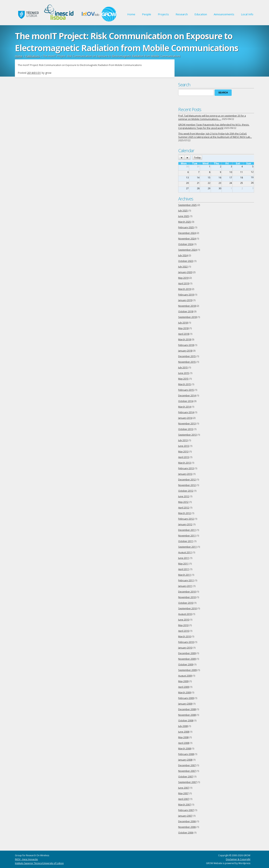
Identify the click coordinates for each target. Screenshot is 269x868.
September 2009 (187, 670)
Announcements (224, 14)
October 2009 (186, 664)
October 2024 (186, 244)
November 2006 (187, 827)
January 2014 (185, 418)
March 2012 (185, 513)
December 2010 (187, 592)
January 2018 (185, 351)
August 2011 (185, 552)
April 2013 (184, 457)
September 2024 (187, 250)
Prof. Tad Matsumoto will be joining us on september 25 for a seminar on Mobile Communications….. (212, 117)
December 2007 (187, 765)
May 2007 (183, 793)
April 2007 (184, 799)
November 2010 (187, 597)
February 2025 (186, 227)
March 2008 (185, 749)
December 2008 (187, 709)
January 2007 (185, 816)
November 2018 (187, 306)
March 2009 (185, 693)
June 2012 (184, 496)
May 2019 (183, 278)
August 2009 (185, 676)
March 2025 (185, 222)
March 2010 (185, 636)
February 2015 (186, 390)
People (147, 14)
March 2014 (185, 407)
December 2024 (187, 233)
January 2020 (185, 272)
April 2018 (184, 334)
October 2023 (186, 261)
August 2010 (185, 614)
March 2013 (185, 463)
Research (182, 14)
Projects (163, 14)
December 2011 (187, 530)
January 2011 (185, 586)
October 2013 (186, 429)
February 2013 (186, 468)
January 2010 (185, 648)
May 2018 (183, 328)
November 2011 (187, 536)
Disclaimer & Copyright (238, 859)
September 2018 (187, 317)
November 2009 (187, 659)
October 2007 (186, 777)
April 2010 (184, 631)
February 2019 (186, 295)
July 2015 (183, 368)
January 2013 (185, 474)
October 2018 (186, 311)
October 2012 (186, 491)
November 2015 (187, 362)
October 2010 (186, 603)
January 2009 (185, 704)
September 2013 (187, 435)
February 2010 (186, 642)
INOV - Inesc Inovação (26, 859)
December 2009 (187, 653)
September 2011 (187, 547)
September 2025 (187, 205)
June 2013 (184, 446)
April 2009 (184, 687)
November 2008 (187, 715)
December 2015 (187, 356)
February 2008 (186, 754)
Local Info (247, 14)
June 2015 (184, 373)
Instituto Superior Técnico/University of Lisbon (39, 863)
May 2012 (183, 502)
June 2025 (184, 216)
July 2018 (183, 323)
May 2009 (183, 681)
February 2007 (186, 810)
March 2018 (185, 339)
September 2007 (187, 782)
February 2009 (186, 698)
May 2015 (183, 379)
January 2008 (185, 760)
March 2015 (185, 384)
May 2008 (183, 737)
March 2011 (185, 575)
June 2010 (184, 620)
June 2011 (184, 558)
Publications (33, 56)
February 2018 (186, 345)
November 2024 (187, 239)
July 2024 (183, 255)
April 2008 (184, 743)
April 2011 (184, 569)
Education (201, 14)
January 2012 (185, 524)
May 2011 (183, 564)
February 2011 (186, 580)
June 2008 (184, 732)
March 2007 (185, 805)
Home (131, 14)
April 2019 (184, 283)
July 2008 (183, 726)
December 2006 (187, 821)
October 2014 (186, 401)
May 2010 (183, 625)
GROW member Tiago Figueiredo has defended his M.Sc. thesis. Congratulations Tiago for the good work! (214, 126)
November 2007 (187, 771)
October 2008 (186, 721)
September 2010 (187, 608)
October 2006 (186, 833)
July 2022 (183, 267)
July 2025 (183, 211)
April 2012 (184, 508)
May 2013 (183, 452)
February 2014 (186, 412)
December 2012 (187, 480)
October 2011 (186, 541)
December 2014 (187, 396)
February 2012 (186, 519)
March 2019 (185, 289)
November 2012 (187, 485)
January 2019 (185, 300)
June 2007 (184, 788)
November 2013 (187, 424)
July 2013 (183, 440)
